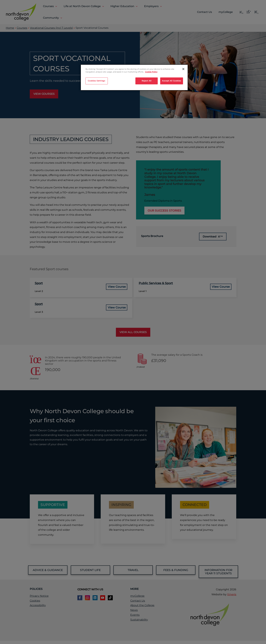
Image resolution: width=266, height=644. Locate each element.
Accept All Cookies (172, 81)
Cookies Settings (96, 81)
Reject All (147, 81)
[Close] (183, 69)
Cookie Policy (151, 72)
